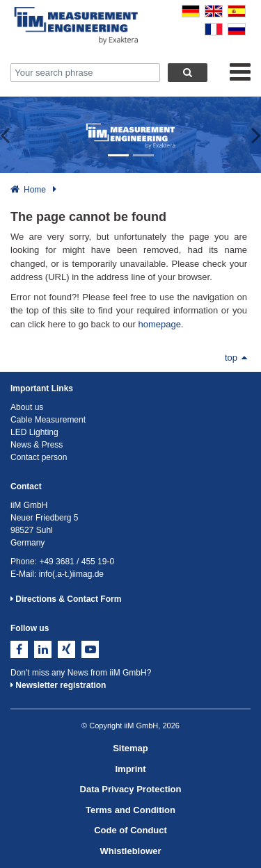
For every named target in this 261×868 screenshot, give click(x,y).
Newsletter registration (58, 685)
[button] (13, 135)
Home (35, 190)
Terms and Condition (130, 810)
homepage (160, 324)
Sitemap (130, 748)
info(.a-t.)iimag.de (71, 574)
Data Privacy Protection (131, 789)
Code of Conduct (130, 830)
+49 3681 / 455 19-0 (77, 562)
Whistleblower (130, 851)
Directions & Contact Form (66, 599)
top (236, 358)
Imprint (130, 769)
